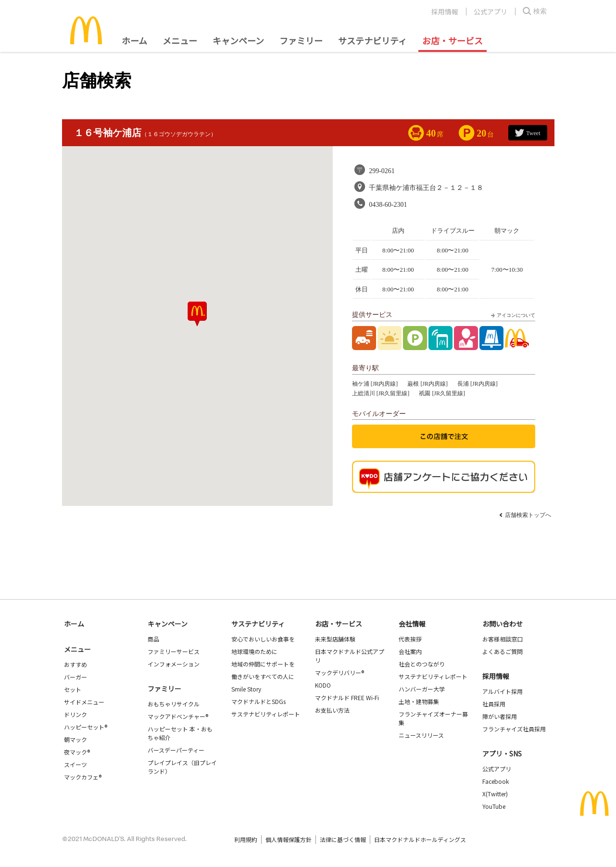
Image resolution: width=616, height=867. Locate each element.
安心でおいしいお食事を (263, 639)
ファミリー (301, 40)
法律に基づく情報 (343, 839)
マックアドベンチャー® (178, 716)
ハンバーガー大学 (422, 689)
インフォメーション (174, 664)
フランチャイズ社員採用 (514, 729)
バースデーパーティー (176, 750)
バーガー (75, 677)
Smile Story (246, 689)
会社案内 (410, 651)
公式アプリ (490, 12)
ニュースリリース (421, 735)
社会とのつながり (422, 664)
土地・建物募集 (419, 701)
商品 (153, 639)
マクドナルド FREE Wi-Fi (347, 697)
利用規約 (246, 839)
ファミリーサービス (174, 651)
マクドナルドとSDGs (258, 701)
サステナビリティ (372, 40)
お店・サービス (453, 40)
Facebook (496, 781)
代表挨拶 (410, 639)
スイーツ (75, 764)
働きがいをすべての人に (263, 676)
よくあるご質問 (503, 651)
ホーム (134, 40)
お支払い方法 (332, 710)
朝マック (75, 739)
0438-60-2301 (388, 205)
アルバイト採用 (503, 691)
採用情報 (445, 12)
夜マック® (77, 752)
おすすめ (75, 664)
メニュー (77, 649)
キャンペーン (238, 40)
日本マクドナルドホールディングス (420, 839)
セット (73, 689)
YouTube (494, 806)
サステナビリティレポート (266, 714)
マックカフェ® (83, 777)
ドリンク (75, 714)
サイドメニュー (84, 702)
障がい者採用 (500, 716)
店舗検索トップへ (528, 515)
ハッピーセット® (86, 727)
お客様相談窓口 (503, 639)
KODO (323, 685)
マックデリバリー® (339, 672)
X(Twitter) (495, 794)
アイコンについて (512, 315)
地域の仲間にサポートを (263, 664)
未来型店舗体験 (335, 639)
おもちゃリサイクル (174, 704)
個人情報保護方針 (289, 839)
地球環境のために (254, 651)
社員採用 (494, 704)
